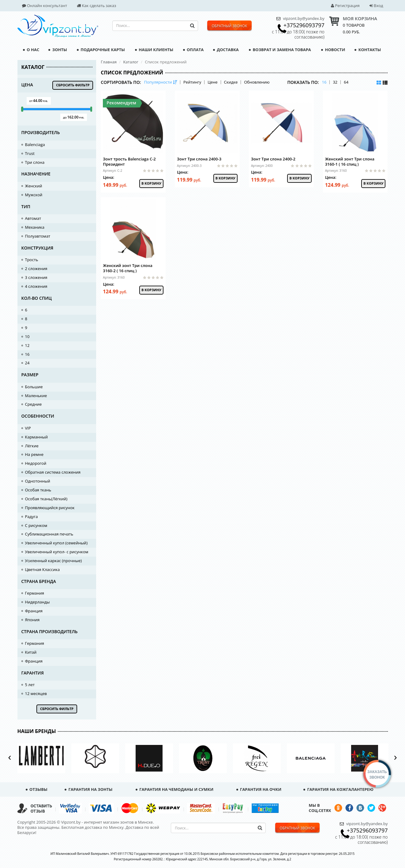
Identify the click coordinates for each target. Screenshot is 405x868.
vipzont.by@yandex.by (304, 18)
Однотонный (38, 481)
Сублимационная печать (49, 534)
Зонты (58, 50)
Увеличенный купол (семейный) (56, 543)
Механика (35, 227)
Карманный (37, 437)
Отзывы (37, 789)
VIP (28, 428)
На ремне (34, 454)
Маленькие (36, 396)
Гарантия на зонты (88, 789)
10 (27, 336)
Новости (333, 50)
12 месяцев (36, 693)
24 (27, 363)
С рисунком (36, 525)
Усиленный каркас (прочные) (54, 561)
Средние (34, 404)
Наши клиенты (154, 50)
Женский (34, 186)
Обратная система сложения (53, 472)
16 (27, 354)
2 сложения (36, 269)
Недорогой (36, 463)
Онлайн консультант (45, 6)
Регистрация (345, 6)
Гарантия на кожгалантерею (338, 789)
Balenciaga (35, 145)
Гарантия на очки (259, 789)
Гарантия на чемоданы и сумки (174, 789)
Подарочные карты (101, 50)
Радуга (32, 517)
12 (27, 345)
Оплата (193, 50)
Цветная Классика (43, 569)
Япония (32, 620)
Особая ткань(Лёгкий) (46, 499)
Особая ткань (38, 490)
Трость (32, 260)
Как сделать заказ (96, 6)
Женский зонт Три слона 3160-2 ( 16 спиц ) (127, 268)
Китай (31, 652)
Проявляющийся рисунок (50, 508)
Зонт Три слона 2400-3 (199, 159)
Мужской (34, 195)
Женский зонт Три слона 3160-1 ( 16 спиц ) (350, 162)
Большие (34, 387)
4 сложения (36, 286)
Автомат (33, 218)
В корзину (151, 183)
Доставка (226, 50)
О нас (31, 50)
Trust (30, 153)
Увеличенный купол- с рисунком (57, 552)
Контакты (368, 50)
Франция (34, 611)
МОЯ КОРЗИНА (360, 18)
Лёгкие (32, 446)
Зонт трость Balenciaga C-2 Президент (129, 162)
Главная (109, 62)
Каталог (131, 62)
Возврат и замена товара (280, 50)
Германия (35, 593)
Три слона (35, 162)
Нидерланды (37, 602)
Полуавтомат (38, 236)
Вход (376, 6)
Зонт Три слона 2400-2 (273, 159)
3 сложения (36, 277)
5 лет (30, 685)
